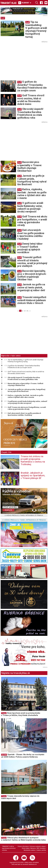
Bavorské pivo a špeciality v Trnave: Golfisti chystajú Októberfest (30, 166)
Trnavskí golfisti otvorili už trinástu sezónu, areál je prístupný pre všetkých (32, 262)
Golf (3, 18)
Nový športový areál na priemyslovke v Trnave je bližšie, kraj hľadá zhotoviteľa (21, 714)
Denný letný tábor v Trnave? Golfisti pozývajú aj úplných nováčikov (30, 248)
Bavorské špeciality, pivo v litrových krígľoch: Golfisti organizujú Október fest (32, 275)
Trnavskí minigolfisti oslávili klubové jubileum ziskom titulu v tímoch (32, 300)
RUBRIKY (25, 3)
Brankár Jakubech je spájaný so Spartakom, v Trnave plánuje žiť (33, 475)
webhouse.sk (33, 864)
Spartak (4, 755)
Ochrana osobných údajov (38, 846)
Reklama (33, 848)
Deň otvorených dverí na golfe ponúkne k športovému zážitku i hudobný (31, 234)
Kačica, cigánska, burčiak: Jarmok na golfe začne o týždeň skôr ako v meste (32, 194)
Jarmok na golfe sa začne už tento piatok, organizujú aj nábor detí (31, 287)
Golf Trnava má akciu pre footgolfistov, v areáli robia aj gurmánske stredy (32, 221)
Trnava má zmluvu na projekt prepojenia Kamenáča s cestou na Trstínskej (33, 460)
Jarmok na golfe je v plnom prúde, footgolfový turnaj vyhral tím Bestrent (32, 180)
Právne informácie (23, 846)
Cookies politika (41, 850)
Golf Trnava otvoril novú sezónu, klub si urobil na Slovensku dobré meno (31, 100)
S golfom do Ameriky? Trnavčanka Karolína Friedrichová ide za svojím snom (32, 86)
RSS (38, 848)
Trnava (4, 713)
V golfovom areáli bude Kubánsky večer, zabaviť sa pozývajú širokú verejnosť (30, 207)
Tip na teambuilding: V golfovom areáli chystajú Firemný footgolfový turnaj (36, 29)
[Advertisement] (22, 61)
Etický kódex (26, 848)
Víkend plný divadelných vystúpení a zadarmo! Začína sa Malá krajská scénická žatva (23, 839)
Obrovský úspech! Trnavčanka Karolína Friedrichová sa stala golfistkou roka (30, 113)
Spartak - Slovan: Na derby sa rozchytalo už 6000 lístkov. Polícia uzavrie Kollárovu (23, 756)
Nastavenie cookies (30, 850)
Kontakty (43, 848)
